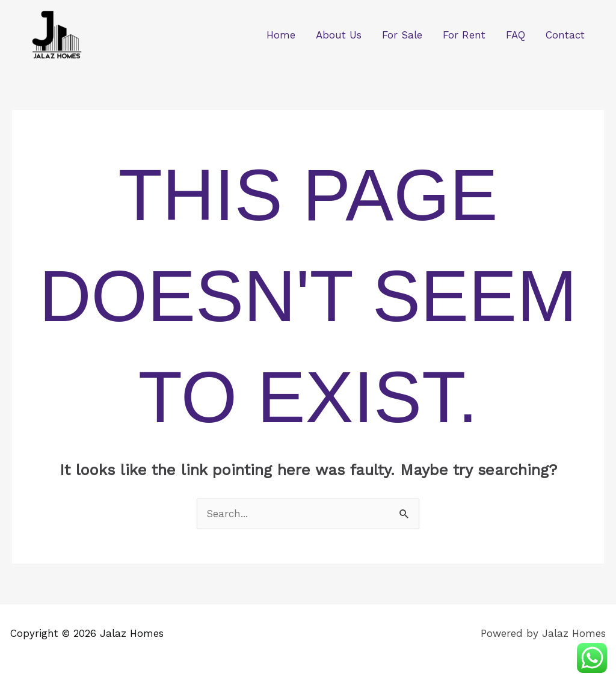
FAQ (516, 35)
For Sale (402, 35)
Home (281, 35)
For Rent (464, 35)
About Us (339, 35)
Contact (565, 35)
